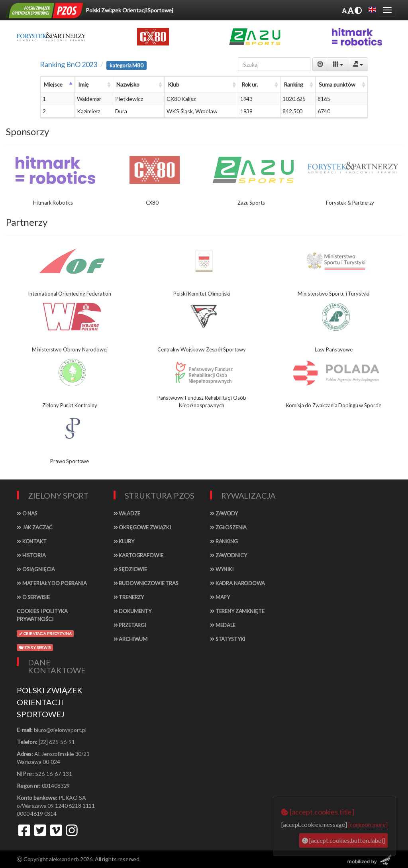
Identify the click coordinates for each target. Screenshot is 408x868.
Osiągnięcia (36, 569)
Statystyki (228, 639)
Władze (127, 513)
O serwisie (33, 597)
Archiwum (131, 639)
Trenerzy (129, 597)
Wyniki (222, 569)
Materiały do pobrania (52, 583)
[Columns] (338, 64)
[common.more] (368, 825)
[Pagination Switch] (320, 64)
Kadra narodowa (237, 583)
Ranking (224, 541)
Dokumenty (132, 611)
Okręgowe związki (142, 527)
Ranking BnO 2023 (69, 64)
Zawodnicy (228, 555)
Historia (31, 555)
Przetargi (130, 625)
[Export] (358, 64)
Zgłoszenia (228, 527)
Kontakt (32, 541)
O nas (27, 513)
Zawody (224, 513)
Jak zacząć (35, 527)
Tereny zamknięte (237, 611)
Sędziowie (130, 569)
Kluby (124, 541)
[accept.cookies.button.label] (343, 840)
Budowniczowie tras (146, 583)
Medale (223, 625)
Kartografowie (138, 555)
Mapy (220, 597)
